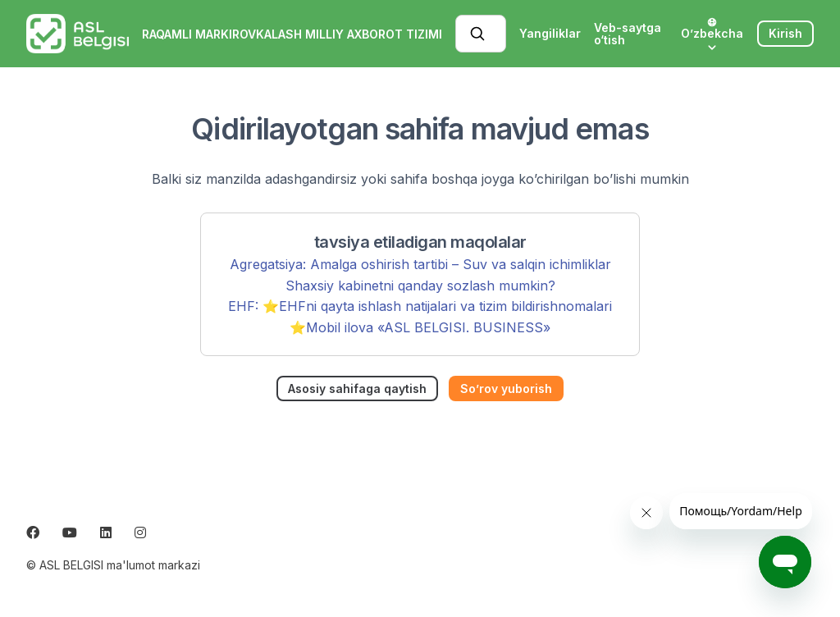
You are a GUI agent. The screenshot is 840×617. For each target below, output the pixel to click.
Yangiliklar (550, 33)
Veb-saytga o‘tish (628, 34)
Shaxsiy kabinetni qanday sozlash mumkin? (420, 286)
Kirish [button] (785, 33)
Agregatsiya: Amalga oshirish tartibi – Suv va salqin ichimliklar (420, 264)
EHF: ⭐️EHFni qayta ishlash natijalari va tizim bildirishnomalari (420, 306)
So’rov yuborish (506, 388)
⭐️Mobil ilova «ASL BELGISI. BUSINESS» (420, 327)
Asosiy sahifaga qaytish (357, 388)
